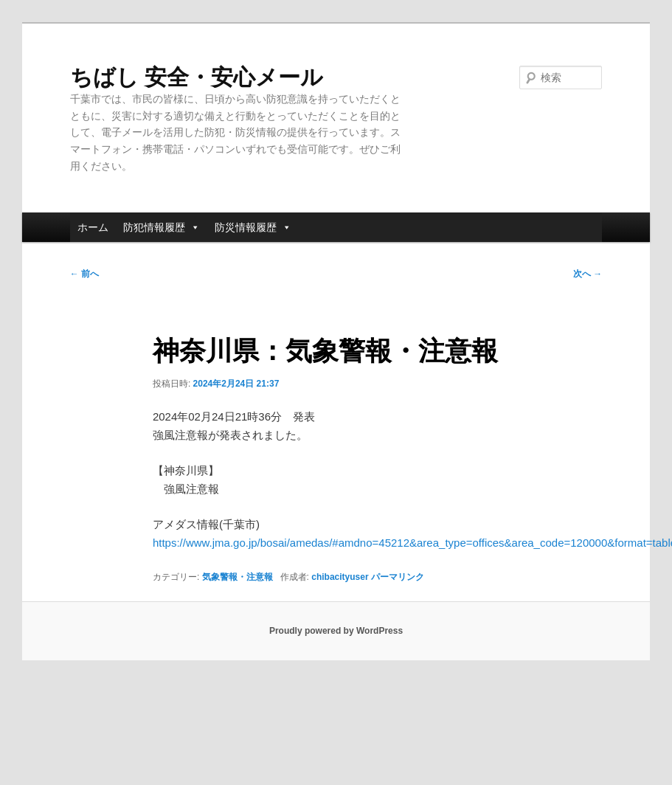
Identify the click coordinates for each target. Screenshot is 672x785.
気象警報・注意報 (238, 577)
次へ (588, 274)
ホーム (93, 227)
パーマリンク (398, 577)
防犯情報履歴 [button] (162, 227)
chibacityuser (340, 577)
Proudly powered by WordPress (336, 631)
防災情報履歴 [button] (253, 227)
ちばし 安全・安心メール (197, 77)
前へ (84, 274)
